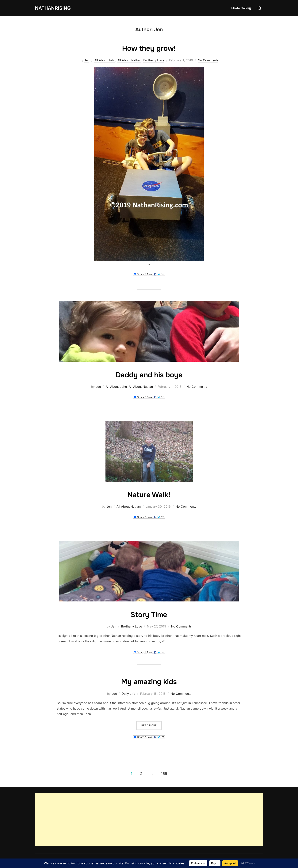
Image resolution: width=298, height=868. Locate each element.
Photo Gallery (241, 8)
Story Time (149, 614)
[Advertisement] (149, 819)
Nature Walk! (149, 495)
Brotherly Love (154, 60)
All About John (105, 60)
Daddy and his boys (149, 375)
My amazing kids (149, 681)
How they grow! (149, 48)
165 (164, 774)
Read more (152, 725)
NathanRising (54, 8)
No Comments (208, 60)
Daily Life (128, 694)
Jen (87, 60)
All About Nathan (129, 60)
